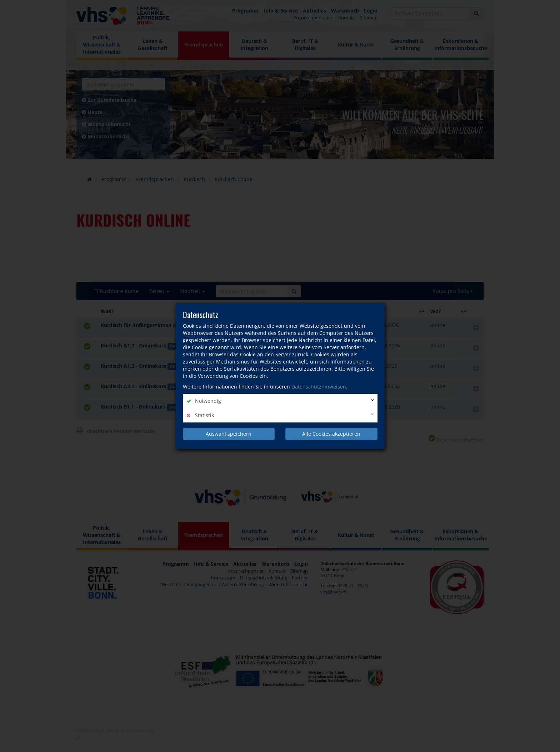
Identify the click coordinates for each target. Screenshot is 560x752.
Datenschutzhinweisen (319, 387)
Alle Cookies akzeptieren (331, 434)
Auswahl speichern (229, 434)
